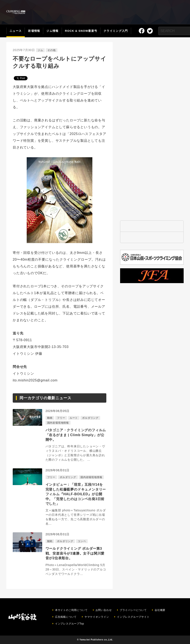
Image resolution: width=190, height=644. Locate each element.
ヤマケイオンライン (97, 617)
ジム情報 (52, 31)
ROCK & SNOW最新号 (81, 31)
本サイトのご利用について (71, 610)
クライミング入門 (116, 31)
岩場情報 (34, 31)
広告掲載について (66, 617)
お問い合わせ (104, 610)
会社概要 (160, 610)
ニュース (16, 31)
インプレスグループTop (70, 624)
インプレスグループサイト (133, 617)
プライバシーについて (133, 610)
